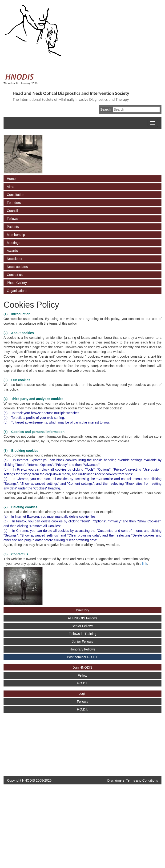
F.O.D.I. (82, 683)
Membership (16, 235)
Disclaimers (116, 780)
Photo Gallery (17, 283)
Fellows (12, 219)
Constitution (16, 195)
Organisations (17, 291)
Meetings (14, 243)
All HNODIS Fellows (82, 618)
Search (105, 109)
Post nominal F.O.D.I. (82, 657)
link (145, 564)
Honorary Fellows (82, 649)
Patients (13, 227)
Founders (14, 203)
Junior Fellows (82, 642)
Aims (10, 187)
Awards (12, 251)
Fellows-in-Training (83, 634)
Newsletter (15, 259)
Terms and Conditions (142, 780)
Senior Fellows (83, 626)
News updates (17, 267)
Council (12, 211)
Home (11, 179)
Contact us (15, 275)
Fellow (82, 675)
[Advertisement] (21, 742)
